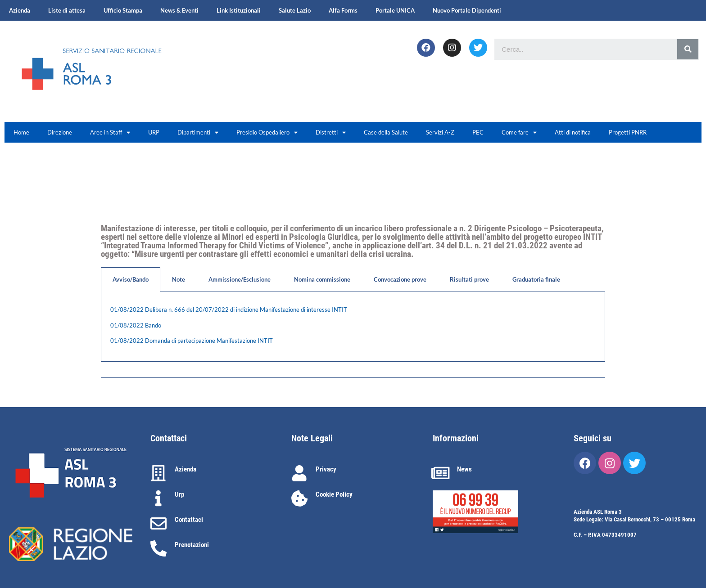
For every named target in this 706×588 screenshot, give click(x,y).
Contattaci (189, 520)
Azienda (20, 10)
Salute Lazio (295, 10)
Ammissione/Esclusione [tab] (240, 279)
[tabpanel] (353, 327)
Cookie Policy (334, 494)
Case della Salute (386, 132)
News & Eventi (179, 10)
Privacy (326, 469)
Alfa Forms (343, 10)
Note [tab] (179, 279)
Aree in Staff (110, 132)
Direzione (60, 132)
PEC (478, 132)
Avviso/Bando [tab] (131, 279)
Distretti (331, 132)
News (464, 469)
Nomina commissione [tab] (322, 279)
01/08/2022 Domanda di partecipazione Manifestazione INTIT (192, 341)
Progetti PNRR (628, 132)
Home (21, 132)
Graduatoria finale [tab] (536, 279)
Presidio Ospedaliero (267, 132)
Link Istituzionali (239, 10)
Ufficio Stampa (123, 10)
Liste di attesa (67, 10)
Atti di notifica (573, 132)
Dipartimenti (198, 132)
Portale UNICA (395, 10)
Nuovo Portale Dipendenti (467, 10)
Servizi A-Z (440, 132)
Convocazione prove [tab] (400, 279)
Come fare (519, 132)
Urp (179, 494)
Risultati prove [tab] (469, 279)
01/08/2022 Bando (136, 325)
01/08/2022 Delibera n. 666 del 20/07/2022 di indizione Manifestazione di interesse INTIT (229, 310)
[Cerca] (688, 49)
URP (154, 132)
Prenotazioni (192, 545)
